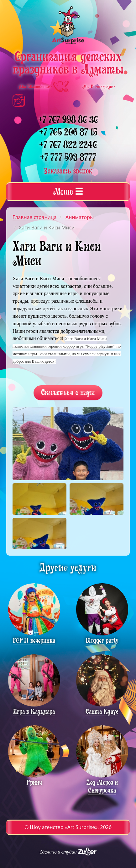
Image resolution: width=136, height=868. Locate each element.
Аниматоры (80, 217)
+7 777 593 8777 (68, 157)
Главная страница (35, 217)
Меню (68, 192)
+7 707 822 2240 (68, 145)
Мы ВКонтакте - (44, 87)
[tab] (68, 192)
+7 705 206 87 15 (68, 132)
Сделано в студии (68, 852)
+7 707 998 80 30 (68, 120)
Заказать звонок (68, 171)
